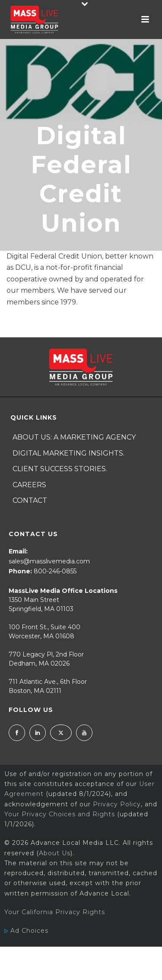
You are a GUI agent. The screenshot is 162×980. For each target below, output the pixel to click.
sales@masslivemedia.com (49, 561)
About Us (55, 853)
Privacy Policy (117, 804)
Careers (29, 485)
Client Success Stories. (60, 469)
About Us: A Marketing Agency (74, 437)
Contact (30, 500)
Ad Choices (26, 931)
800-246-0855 (55, 571)
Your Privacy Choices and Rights (60, 814)
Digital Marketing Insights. (68, 453)
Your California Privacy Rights (55, 912)
